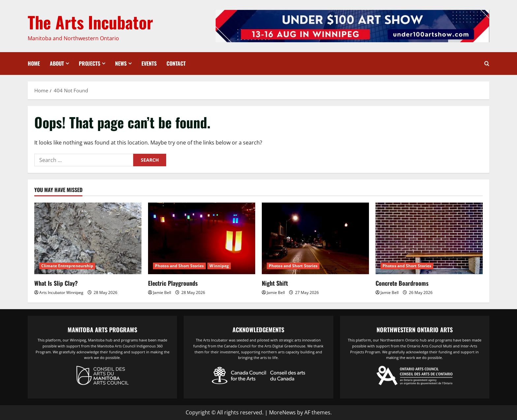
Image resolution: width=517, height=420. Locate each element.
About (57, 63)
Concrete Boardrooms (402, 283)
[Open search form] (487, 64)
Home (34, 63)
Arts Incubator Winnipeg (61, 292)
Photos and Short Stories (179, 266)
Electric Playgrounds (173, 283)
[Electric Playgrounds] (202, 238)
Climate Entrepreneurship (67, 266)
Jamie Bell (162, 292)
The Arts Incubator (90, 22)
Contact (176, 63)
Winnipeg (219, 266)
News (121, 63)
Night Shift (275, 283)
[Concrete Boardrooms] (429, 238)
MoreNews (282, 412)
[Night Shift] (315, 238)
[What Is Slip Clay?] (88, 238)
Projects (90, 63)
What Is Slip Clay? (56, 283)
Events (149, 63)
